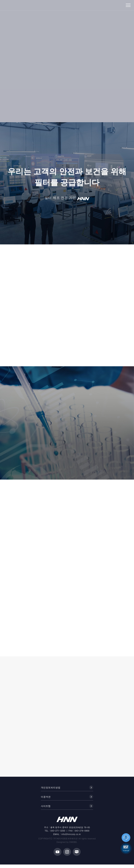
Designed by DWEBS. (67, 845)
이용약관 (67, 800)
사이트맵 (67, 809)
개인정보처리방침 (67, 791)
